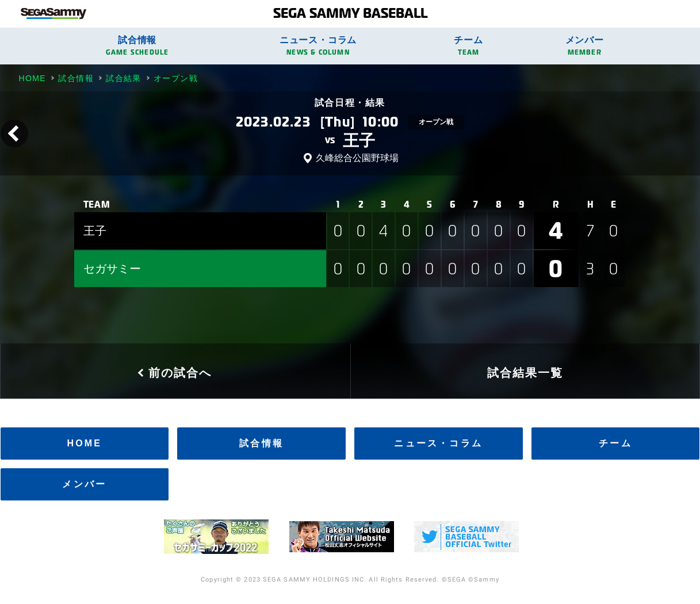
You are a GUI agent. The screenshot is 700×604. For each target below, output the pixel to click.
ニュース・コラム (318, 46)
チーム (468, 46)
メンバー (585, 46)
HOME (84, 443)
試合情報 (137, 46)
